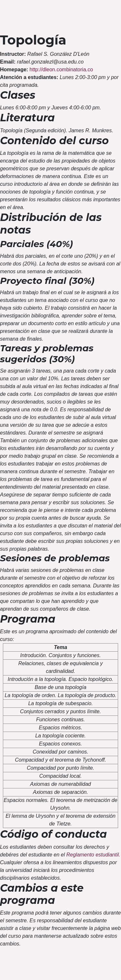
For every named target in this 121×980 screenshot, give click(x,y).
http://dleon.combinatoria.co (61, 70)
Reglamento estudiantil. (93, 855)
